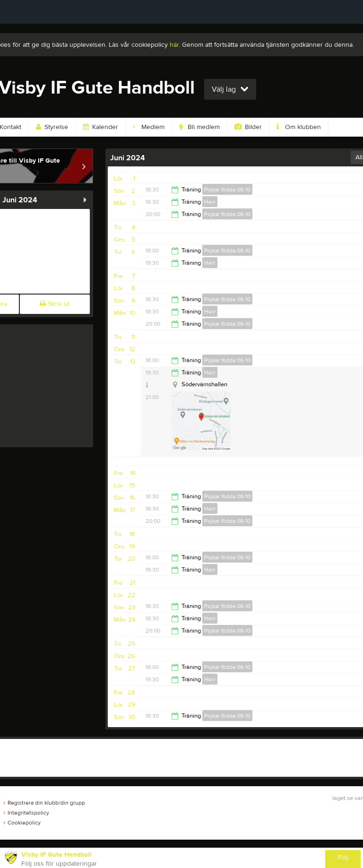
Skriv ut (55, 304)
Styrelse (52, 127)
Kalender (100, 127)
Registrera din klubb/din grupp (44, 803)
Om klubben (299, 127)
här (174, 45)
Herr (210, 202)
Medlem (149, 127)
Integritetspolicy (26, 813)
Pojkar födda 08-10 (227, 190)
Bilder (248, 127)
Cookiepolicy (22, 823)
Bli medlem (199, 127)
